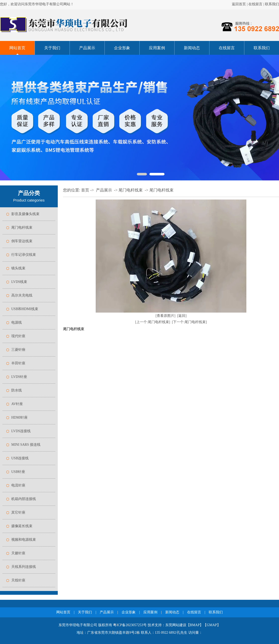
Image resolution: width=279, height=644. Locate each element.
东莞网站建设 (176, 625)
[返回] (182, 316)
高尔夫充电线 (22, 295)
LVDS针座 (19, 377)
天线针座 (18, 580)
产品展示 (87, 48)
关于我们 (52, 48)
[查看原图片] (165, 316)
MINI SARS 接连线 (26, 445)
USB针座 (18, 472)
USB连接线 (20, 458)
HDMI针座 (19, 417)
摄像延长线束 (22, 526)
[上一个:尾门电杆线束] (153, 322)
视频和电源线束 (24, 540)
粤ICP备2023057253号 (130, 625)
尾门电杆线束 (22, 228)
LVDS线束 (19, 282)
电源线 (17, 323)
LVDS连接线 (21, 431)
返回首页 (239, 4)
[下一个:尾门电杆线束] (189, 322)
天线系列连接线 (24, 567)
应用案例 (157, 48)
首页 (85, 190)
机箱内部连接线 (24, 499)
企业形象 (122, 48)
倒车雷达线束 (22, 241)
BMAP (195, 625)
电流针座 (18, 485)
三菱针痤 (18, 350)
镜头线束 (18, 268)
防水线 (17, 390)
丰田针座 (18, 363)
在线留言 (255, 4)
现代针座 (18, 336)
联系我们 (272, 4)
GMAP (212, 625)
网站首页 (17, 48)
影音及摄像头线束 (25, 214)
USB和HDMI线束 (25, 309)
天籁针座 (18, 553)
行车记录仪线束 (24, 255)
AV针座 (17, 404)
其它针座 (18, 512)
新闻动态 (192, 48)
